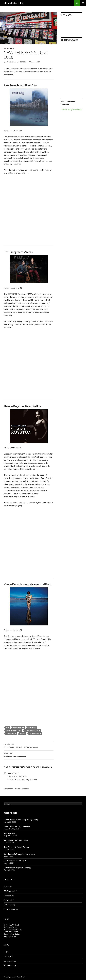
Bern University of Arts (13, 929)
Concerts (7, 896)
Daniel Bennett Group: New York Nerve (19, 854)
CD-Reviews (9, 48)
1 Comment (36, 62)
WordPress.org (10, 965)
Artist (6, 886)
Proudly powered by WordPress (14, 977)
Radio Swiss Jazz (10, 936)
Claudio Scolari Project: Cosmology (17, 868)
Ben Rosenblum (18, 728)
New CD (22, 734)
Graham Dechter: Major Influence (17, 826)
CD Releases (32, 728)
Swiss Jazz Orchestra (12, 925)
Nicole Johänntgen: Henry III (15, 861)
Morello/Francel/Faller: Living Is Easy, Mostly (21, 820)
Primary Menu (83, 3)
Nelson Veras (11, 734)
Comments (10, 961)
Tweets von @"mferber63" (72, 110)
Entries (8, 956)
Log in (6, 952)
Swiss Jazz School (11, 927)
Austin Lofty (13, 773)
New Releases (9, 833)
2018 (7, 728)
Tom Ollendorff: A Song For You (16, 847)
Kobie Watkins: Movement (29, 755)
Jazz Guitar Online (11, 932)
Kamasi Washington (33, 731)
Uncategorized (10, 909)
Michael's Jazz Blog (14, 3)
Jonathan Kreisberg (14, 731)
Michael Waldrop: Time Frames (16, 840)
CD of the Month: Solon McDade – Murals (29, 746)
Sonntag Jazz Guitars (12, 934)
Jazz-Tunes (8, 905)
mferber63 (23, 62)
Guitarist (7, 900)
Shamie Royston (35, 734)
